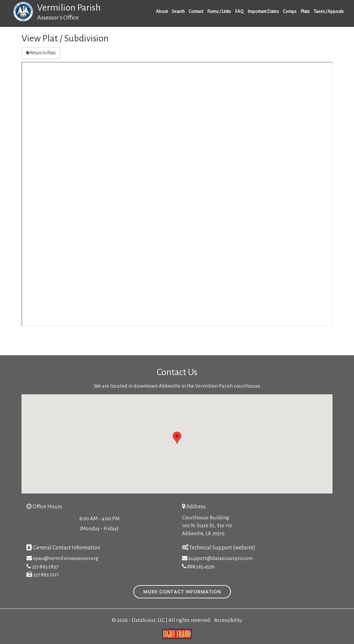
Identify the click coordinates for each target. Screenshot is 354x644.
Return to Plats (41, 53)
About (162, 11)
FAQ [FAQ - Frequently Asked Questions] (239, 11)
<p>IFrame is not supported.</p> (177, 194)
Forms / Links (219, 11)
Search (178, 11)
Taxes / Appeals (329, 11)
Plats (305, 11)
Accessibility (228, 620)
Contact (196, 11)
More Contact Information (182, 592)
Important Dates (263, 11)
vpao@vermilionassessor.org (66, 558)
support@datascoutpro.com (221, 558)
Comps (290, 11)
